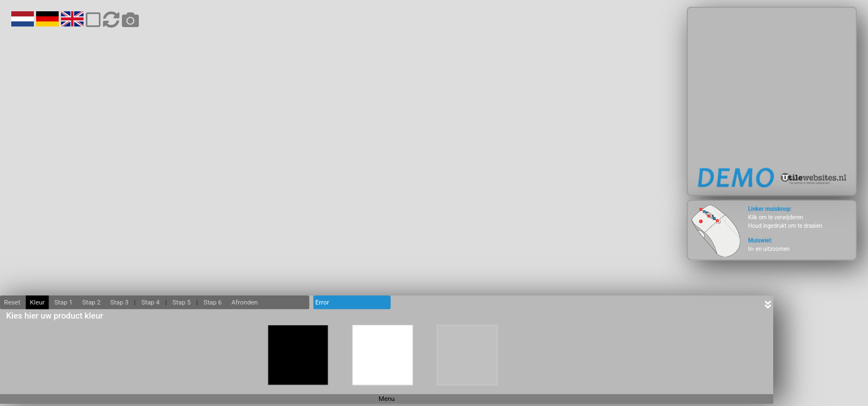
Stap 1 (63, 302)
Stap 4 (150, 302)
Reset (12, 302)
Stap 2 (91, 302)
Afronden (245, 302)
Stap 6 (213, 302)
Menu (387, 399)
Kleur (37, 302)
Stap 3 (119, 302)
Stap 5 (181, 302)
